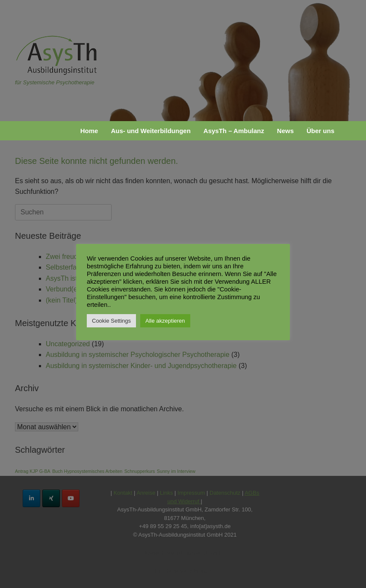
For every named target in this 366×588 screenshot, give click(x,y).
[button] (353, 131)
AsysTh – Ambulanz (234, 131)
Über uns (320, 131)
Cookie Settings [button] (111, 321)
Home (89, 131)
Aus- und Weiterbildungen (151, 131)
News (285, 131)
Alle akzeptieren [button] (165, 321)
